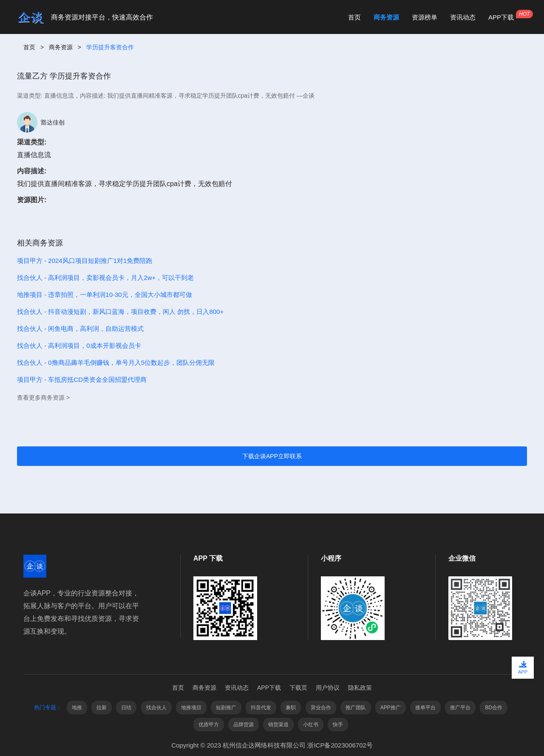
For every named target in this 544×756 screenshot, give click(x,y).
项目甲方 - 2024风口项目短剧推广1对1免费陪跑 (85, 261)
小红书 (311, 725)
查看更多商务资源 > (43, 398)
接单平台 (425, 708)
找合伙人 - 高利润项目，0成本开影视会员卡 (79, 346)
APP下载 (501, 17)
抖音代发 (261, 708)
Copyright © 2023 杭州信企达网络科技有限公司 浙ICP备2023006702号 (272, 745)
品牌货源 (244, 725)
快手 (338, 725)
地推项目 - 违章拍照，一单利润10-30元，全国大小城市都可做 (105, 295)
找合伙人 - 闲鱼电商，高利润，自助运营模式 (80, 329)
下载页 (298, 688)
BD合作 (494, 708)
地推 (77, 708)
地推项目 (191, 708)
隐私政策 (360, 688)
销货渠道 (278, 725)
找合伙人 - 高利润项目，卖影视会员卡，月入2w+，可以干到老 (105, 278)
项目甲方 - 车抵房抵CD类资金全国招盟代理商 (82, 379)
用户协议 (328, 688)
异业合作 (321, 708)
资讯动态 (463, 17)
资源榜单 (425, 17)
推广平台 (460, 708)
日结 (126, 708)
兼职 (291, 708)
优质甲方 (209, 725)
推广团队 (356, 708)
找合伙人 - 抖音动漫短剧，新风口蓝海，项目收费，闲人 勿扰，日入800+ (120, 312)
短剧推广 (226, 708)
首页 (354, 17)
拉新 (102, 708)
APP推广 (391, 708)
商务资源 (386, 17)
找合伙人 (156, 708)
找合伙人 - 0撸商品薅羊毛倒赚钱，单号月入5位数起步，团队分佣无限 (116, 362)
